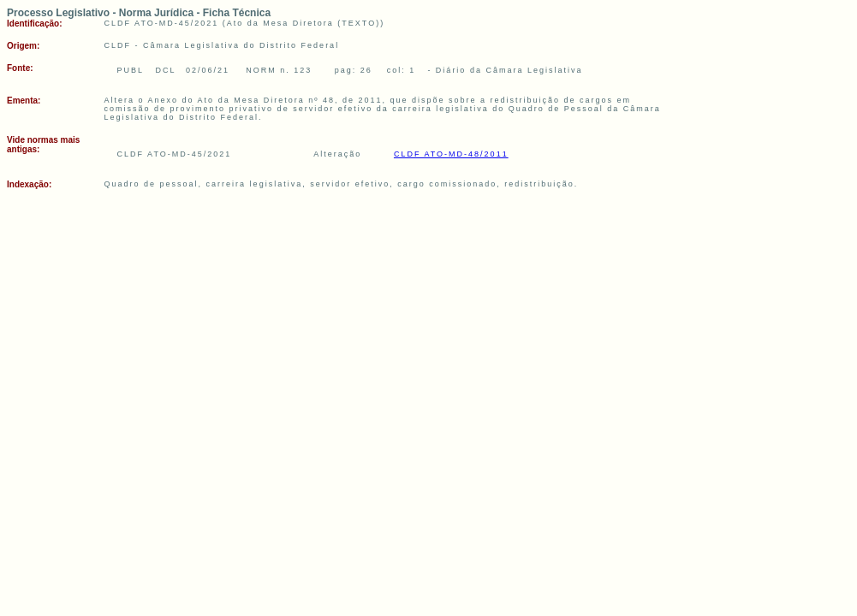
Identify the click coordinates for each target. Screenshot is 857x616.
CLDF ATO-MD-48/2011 (451, 154)
